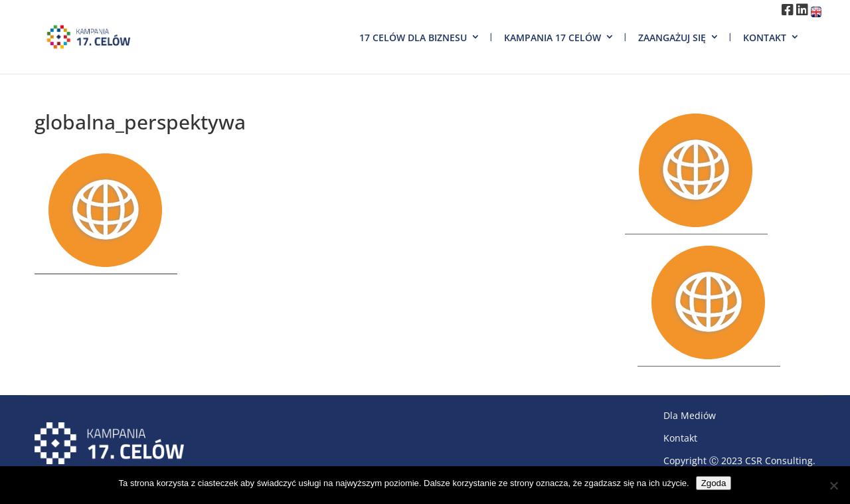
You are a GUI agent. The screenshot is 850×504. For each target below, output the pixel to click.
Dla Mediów (690, 415)
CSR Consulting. (780, 461)
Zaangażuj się (672, 38)
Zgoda (714, 483)
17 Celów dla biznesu (413, 38)
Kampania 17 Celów (552, 38)
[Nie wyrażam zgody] (833, 485)
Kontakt (765, 38)
